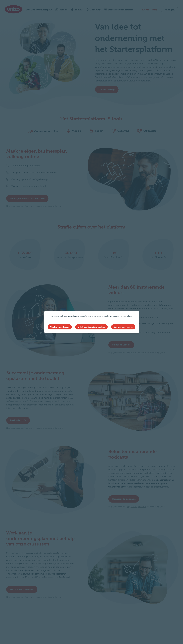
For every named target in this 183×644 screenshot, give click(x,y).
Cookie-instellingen (60, 327)
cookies (72, 316)
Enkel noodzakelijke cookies (91, 327)
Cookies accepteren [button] (123, 327)
